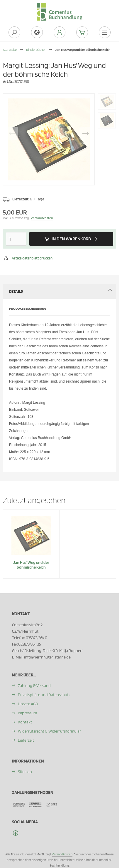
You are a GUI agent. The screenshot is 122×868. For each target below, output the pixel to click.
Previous (12, 133)
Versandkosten (42, 218)
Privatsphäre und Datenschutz (44, 695)
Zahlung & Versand (34, 686)
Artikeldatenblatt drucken (32, 258)
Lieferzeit (26, 740)
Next (86, 133)
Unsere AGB (28, 704)
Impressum (27, 713)
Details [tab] (61, 290)
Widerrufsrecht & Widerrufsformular (49, 731)
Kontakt (25, 722)
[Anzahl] (16, 239)
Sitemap (25, 772)
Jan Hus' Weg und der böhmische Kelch (31, 565)
